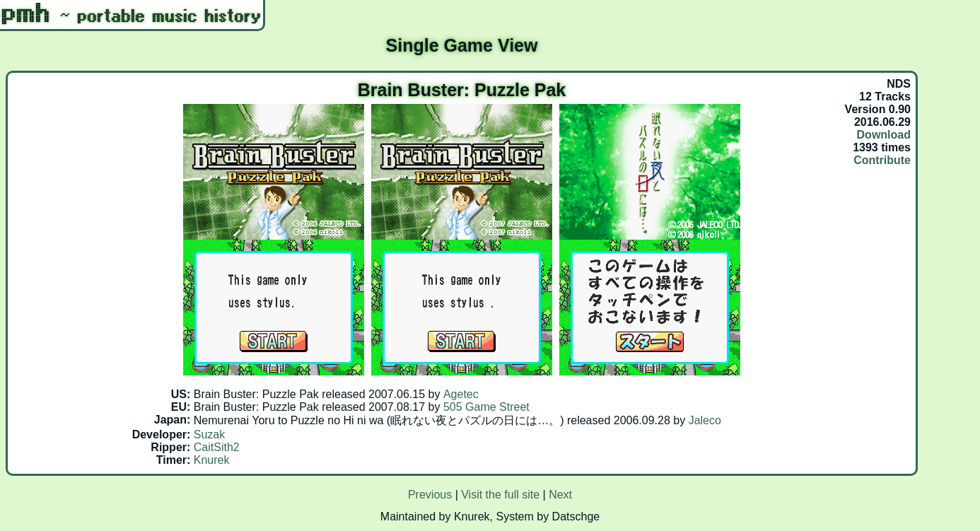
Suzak (209, 434)
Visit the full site (500, 495)
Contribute (882, 160)
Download (884, 135)
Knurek (212, 460)
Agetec (461, 394)
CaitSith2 (217, 447)
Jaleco (705, 420)
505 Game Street (486, 407)
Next (560, 495)
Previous (430, 495)
